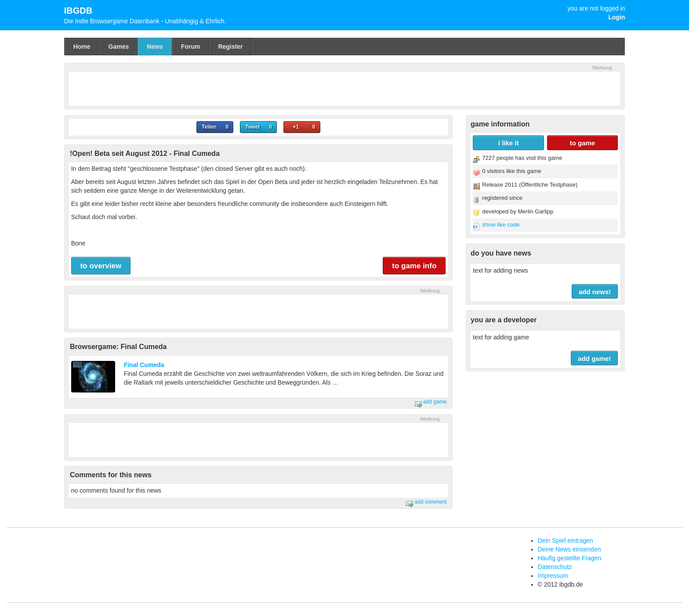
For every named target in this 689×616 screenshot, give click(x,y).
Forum (191, 47)
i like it (509, 143)
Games (119, 47)
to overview (101, 266)
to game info (414, 266)
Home (82, 47)
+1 (296, 127)
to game (583, 143)
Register (230, 47)
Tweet (252, 127)
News (155, 47)
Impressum (553, 576)
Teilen (209, 127)
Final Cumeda (144, 365)
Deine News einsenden (569, 549)
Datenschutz (555, 567)
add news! (595, 292)
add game (431, 402)
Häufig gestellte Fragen (570, 558)
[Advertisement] (344, 87)
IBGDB (78, 11)
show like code (501, 225)
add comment (426, 502)
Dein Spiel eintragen (566, 540)
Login (616, 17)
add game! (594, 358)
